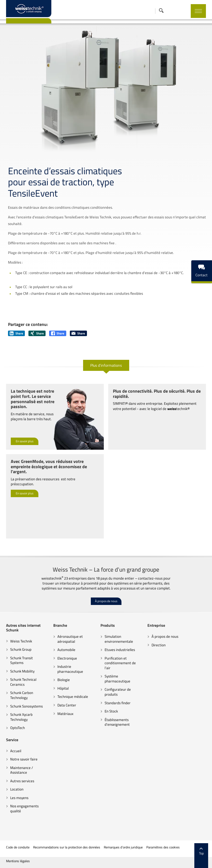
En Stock (111, 711)
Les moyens (19, 798)
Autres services (22, 781)
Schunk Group (21, 649)
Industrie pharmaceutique (70, 669)
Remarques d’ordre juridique (123, 847)
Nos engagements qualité (24, 808)
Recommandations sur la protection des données (67, 847)
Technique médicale (73, 696)
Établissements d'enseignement (117, 722)
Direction (159, 645)
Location (17, 789)
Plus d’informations (106, 365)
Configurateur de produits (118, 692)
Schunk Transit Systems (22, 660)
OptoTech (18, 728)
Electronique (67, 658)
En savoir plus (25, 441)
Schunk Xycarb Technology (21, 717)
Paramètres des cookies (163, 847)
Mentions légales (18, 861)
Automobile (66, 650)
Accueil (16, 751)
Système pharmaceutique (117, 679)
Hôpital (63, 688)
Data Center (67, 705)
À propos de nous (106, 601)
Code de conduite (18, 847)
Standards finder (118, 703)
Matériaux (65, 714)
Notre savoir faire (24, 759)
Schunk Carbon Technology (22, 695)
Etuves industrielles (120, 650)
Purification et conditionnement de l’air (120, 663)
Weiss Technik (21, 641)
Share (16, 333)
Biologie (64, 680)
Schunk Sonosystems (26, 706)
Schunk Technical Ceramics (23, 682)
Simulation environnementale (119, 639)
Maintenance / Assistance (22, 770)
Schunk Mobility (22, 671)
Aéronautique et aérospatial (70, 639)
